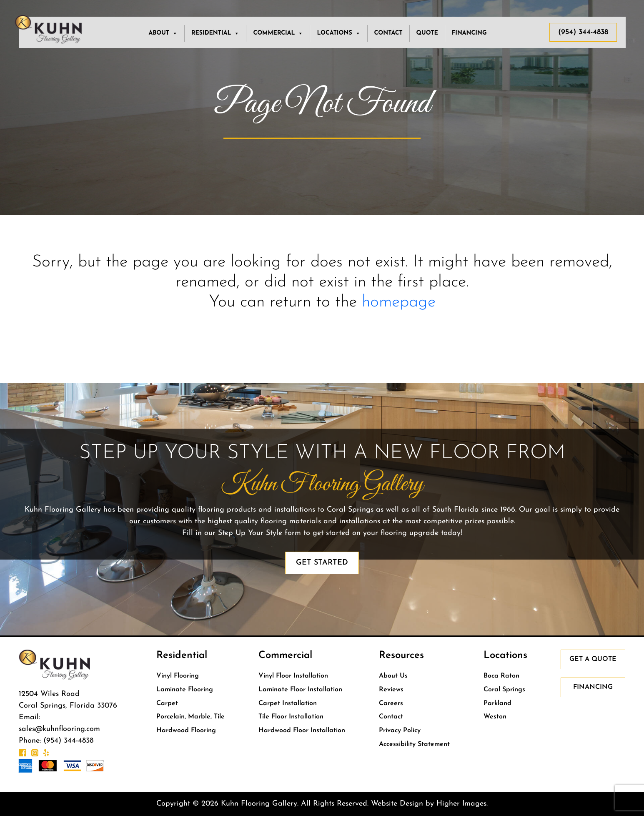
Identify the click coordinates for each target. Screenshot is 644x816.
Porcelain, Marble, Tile (190, 717)
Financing (469, 33)
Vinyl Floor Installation (293, 676)
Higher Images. (462, 804)
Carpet (167, 703)
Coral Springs (504, 690)
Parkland (497, 703)
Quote (427, 33)
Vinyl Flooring (178, 676)
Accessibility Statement (414, 744)
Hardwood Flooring (186, 731)
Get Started (322, 563)
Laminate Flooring (185, 690)
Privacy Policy (400, 731)
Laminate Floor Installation (300, 690)
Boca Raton (501, 676)
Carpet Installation (288, 703)
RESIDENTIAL (215, 33)
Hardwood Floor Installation (302, 731)
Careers (391, 703)
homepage (399, 302)
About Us (393, 676)
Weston (495, 717)
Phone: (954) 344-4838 (56, 741)
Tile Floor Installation (291, 717)
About (163, 33)
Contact (388, 33)
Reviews (391, 690)
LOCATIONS (338, 33)
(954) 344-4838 (583, 32)
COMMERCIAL (278, 33)
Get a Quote (593, 659)
